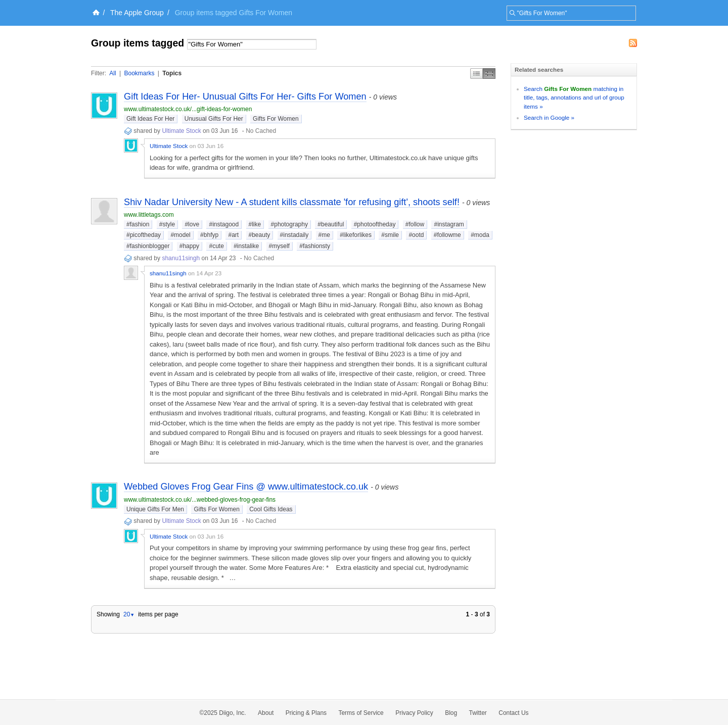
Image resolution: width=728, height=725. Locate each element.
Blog (451, 713)
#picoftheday (144, 235)
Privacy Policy (414, 713)
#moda (480, 235)
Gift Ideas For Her (150, 119)
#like (255, 224)
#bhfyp (209, 235)
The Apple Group (137, 13)
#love (192, 224)
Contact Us (513, 713)
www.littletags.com (149, 215)
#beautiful (331, 224)
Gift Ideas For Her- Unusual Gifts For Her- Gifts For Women (245, 96)
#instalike (246, 246)
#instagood (224, 224)
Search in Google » (549, 117)
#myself (279, 246)
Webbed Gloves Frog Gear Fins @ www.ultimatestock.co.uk (246, 487)
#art (233, 235)
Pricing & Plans (306, 713)
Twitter (478, 713)
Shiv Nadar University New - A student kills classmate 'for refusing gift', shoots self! (292, 202)
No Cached (261, 131)
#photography (289, 224)
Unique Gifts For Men (155, 509)
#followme (447, 235)
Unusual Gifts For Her (214, 119)
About (266, 713)
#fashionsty (315, 246)
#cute (216, 246)
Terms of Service (361, 713)
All (112, 73)
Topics (172, 73)
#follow (415, 224)
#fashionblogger (148, 246)
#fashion (138, 224)
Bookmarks (139, 73)
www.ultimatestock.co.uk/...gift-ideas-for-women (188, 109)
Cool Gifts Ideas (271, 509)
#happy (189, 246)
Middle (489, 74)
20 (129, 614)
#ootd (416, 235)
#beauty (260, 235)
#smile (390, 235)
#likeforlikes (356, 235)
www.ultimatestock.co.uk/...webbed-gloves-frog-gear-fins (200, 500)
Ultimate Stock (181, 131)
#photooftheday (375, 224)
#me (324, 235)
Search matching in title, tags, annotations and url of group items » (574, 98)
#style (167, 224)
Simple (476, 74)
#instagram (449, 224)
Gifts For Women (276, 119)
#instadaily (294, 235)
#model (180, 235)
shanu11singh (181, 258)
